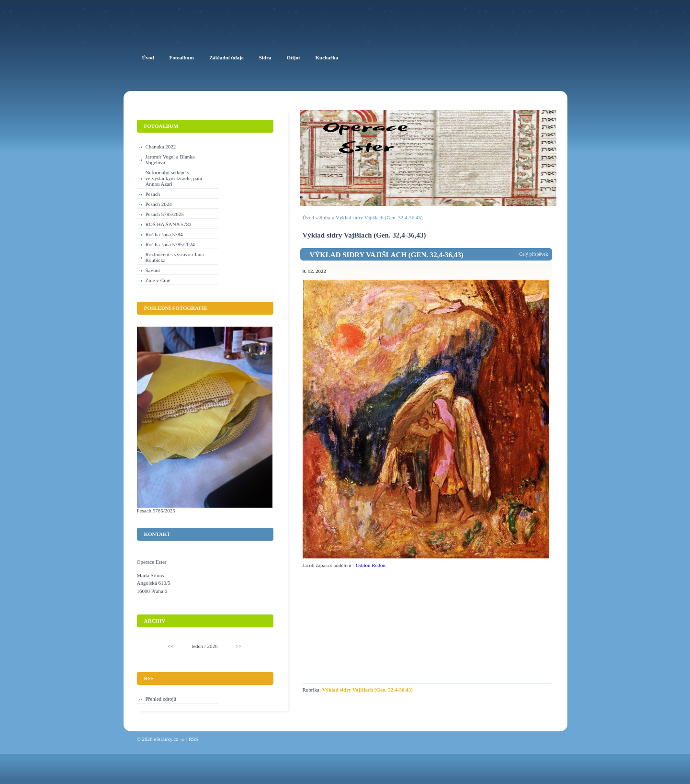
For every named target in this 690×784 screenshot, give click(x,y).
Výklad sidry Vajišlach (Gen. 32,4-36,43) (387, 255)
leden (197, 646)
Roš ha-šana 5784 (164, 234)
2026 (212, 646)
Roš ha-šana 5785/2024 (170, 244)
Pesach (153, 194)
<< (170, 646)
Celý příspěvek (533, 254)
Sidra (325, 217)
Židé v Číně (158, 280)
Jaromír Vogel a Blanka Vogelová (170, 159)
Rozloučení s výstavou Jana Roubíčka (175, 257)
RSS (193, 739)
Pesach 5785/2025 (165, 214)
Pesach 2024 (159, 204)
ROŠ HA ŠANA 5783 (169, 224)
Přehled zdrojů (161, 699)
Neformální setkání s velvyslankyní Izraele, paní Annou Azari (174, 178)
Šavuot (153, 270)
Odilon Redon (371, 565)
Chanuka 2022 (161, 147)
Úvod (308, 217)
